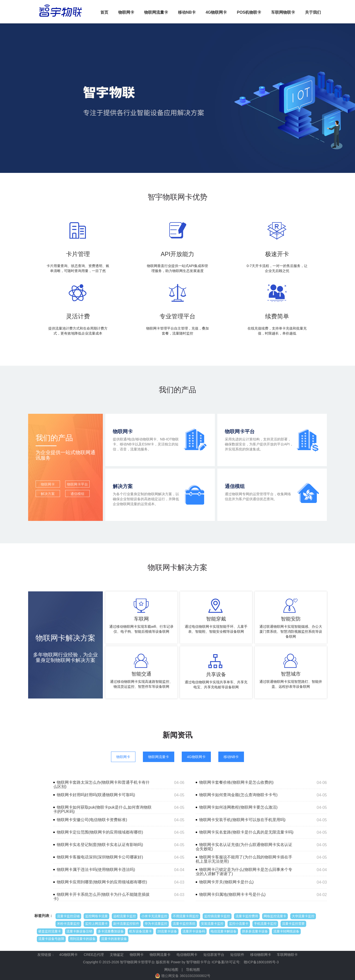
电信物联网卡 (187, 955)
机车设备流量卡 (141, 931)
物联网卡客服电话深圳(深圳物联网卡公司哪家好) (100, 857)
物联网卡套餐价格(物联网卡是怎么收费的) (236, 782)
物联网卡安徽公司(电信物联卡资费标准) (92, 820)
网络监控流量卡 (275, 916)
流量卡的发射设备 (114, 939)
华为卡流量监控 (156, 924)
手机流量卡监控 (265, 924)
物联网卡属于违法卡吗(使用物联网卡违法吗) (96, 870)
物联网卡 (126, 12)
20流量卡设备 (167, 931)
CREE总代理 (94, 955)
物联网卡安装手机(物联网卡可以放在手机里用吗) (242, 820)
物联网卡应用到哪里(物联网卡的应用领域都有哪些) (102, 882)
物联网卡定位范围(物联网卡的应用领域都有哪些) (100, 832)
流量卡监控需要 (293, 924)
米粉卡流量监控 (68, 924)
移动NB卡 (187, 12)
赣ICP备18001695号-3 (261, 962)
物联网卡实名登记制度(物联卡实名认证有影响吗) (100, 845)
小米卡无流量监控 (154, 916)
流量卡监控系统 (184, 924)
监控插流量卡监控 (217, 916)
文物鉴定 (117, 955)
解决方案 (48, 494)
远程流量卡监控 (125, 916)
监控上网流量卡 (96, 924)
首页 (104, 12)
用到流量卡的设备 (83, 939)
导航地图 (193, 970)
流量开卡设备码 (194, 931)
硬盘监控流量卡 (50, 931)
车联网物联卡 (283, 12)
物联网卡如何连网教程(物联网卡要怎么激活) (238, 807)
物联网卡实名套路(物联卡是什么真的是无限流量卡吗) (246, 832)
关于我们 (313, 12)
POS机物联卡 (249, 12)
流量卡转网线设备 (286, 931)
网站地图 (171, 970)
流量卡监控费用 (247, 916)
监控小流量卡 (239, 924)
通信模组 (77, 494)
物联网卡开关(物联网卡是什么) (226, 882)
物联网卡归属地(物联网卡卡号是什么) (232, 894)
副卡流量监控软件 (126, 924)
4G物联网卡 (216, 12)
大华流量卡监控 (303, 916)
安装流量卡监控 (212, 924)
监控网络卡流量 (96, 916)
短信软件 (237, 955)
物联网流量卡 (156, 12)
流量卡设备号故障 (51, 939)
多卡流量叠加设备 (111, 931)
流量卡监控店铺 (68, 916)
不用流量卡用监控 (186, 916)
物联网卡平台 (77, 484)
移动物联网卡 (261, 955)
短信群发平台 (214, 955)
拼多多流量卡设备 (255, 931)
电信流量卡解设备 (224, 931)
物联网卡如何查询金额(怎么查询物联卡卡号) (238, 795)
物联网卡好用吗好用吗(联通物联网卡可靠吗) (96, 795)
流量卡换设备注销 (79, 931)
